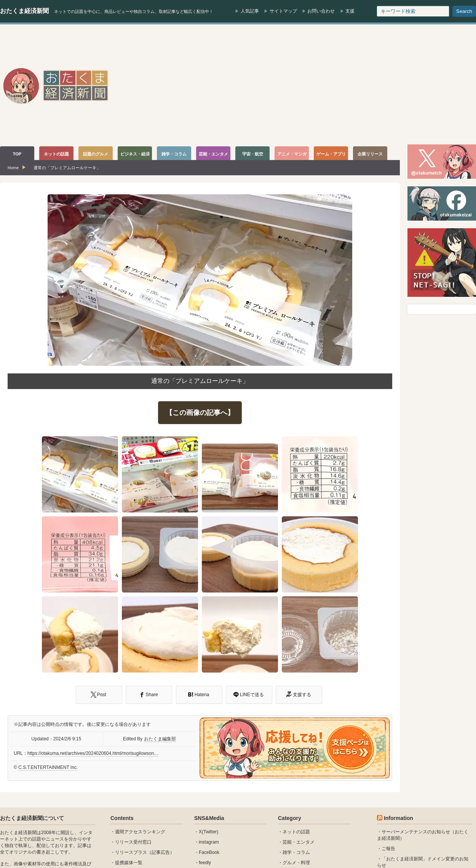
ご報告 (388, 849)
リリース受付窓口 (133, 842)
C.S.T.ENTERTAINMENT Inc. (48, 767)
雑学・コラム (296, 852)
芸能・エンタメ (299, 842)
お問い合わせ (321, 11)
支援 (350, 11)
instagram (209, 842)
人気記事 (250, 11)
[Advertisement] (392, 85)
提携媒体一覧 (129, 863)
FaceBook (209, 852)
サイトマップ (283, 11)
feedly (205, 863)
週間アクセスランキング (140, 832)
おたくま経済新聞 (24, 11)
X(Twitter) (208, 832)
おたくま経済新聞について (32, 818)
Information (399, 818)
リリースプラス (131, 852)
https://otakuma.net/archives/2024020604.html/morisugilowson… (93, 753)
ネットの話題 (296, 832)
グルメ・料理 (296, 863)
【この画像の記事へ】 (200, 413)
